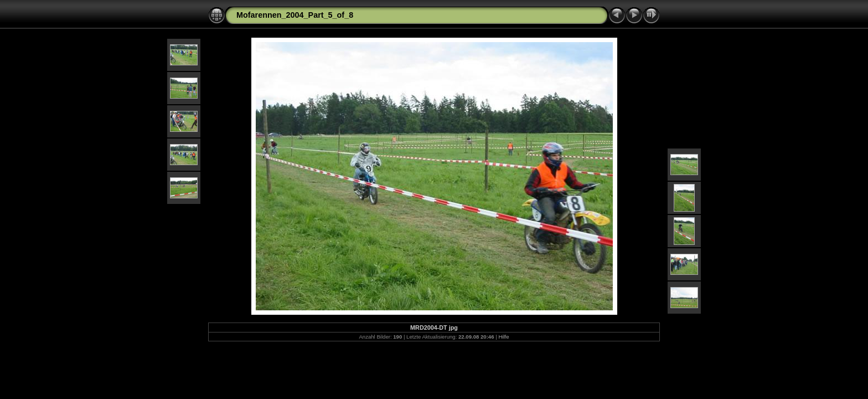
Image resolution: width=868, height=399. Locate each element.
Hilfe (503, 337)
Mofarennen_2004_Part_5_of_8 (295, 15)
